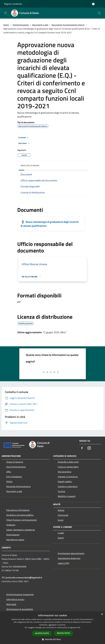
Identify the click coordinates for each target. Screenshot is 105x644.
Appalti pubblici (65, 481)
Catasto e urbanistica (68, 486)
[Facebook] (82, 448)
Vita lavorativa (65, 472)
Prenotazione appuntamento (71, 553)
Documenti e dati (40, 25)
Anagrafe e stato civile (68, 462)
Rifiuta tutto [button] (63, 633)
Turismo (61, 491)
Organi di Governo (15, 462)
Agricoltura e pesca (15, 540)
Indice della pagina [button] (30, 165)
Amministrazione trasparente (20, 594)
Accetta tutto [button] (42, 633)
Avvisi (61, 520)
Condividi (24, 138)
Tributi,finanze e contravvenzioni (22, 520)
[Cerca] (99, 13)
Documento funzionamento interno (68, 25)
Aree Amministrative (16, 467)
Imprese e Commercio (68, 477)
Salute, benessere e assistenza (21, 530)
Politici (9, 481)
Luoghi (61, 533)
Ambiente (11, 525)
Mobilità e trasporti (67, 496)
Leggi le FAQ (64, 563)
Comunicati (63, 515)
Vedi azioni (24, 143)
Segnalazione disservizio (69, 558)
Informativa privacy (15, 599)
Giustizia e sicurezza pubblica (20, 515)
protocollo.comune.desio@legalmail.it (24, 577)
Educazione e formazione (18, 510)
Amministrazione (21, 25)
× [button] (102, 614)
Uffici (9, 472)
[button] (53, 639)
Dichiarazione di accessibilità (20, 609)
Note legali (11, 604)
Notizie (61, 510)
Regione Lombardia (13, 4)
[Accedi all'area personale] (93, 4)
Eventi (61, 538)
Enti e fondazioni (14, 477)
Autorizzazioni (13, 535)
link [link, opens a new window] (79, 628)
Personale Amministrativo (18, 486)
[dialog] (52, 628)
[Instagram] (89, 448)
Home (6, 25)
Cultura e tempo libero (68, 467)
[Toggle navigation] (5, 13)
